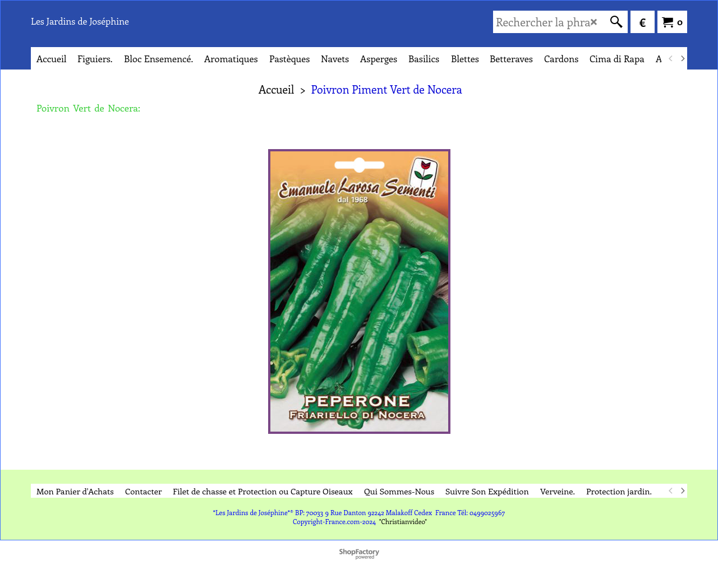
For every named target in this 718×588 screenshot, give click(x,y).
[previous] (671, 58)
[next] (682, 58)
